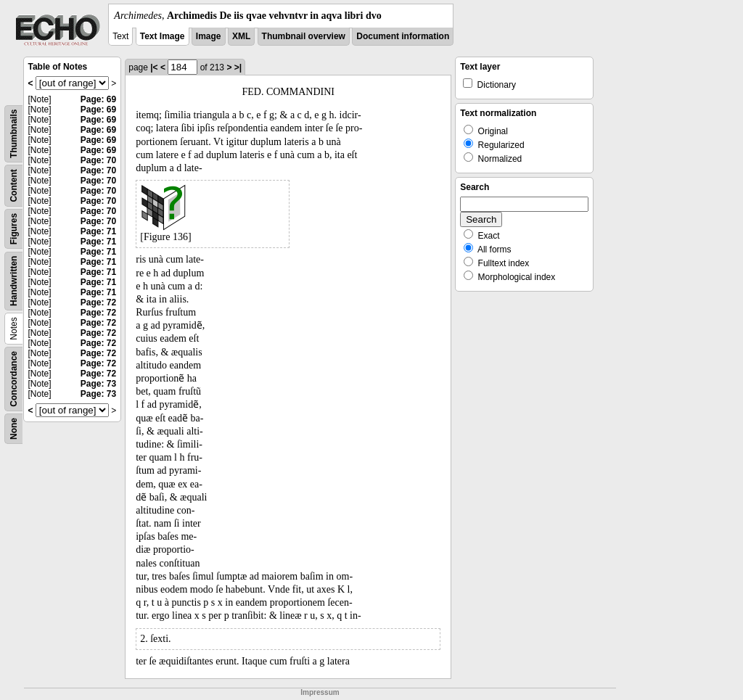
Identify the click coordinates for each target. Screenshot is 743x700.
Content (14, 185)
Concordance (14, 379)
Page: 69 (98, 99)
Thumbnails (14, 134)
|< (154, 67)
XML (241, 36)
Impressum (320, 692)
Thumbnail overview (304, 36)
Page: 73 (98, 384)
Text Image (163, 36)
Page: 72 (98, 302)
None (14, 429)
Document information (403, 36)
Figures (14, 229)
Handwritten (14, 281)
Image (209, 36)
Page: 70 (98, 160)
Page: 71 (98, 231)
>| (238, 67)
